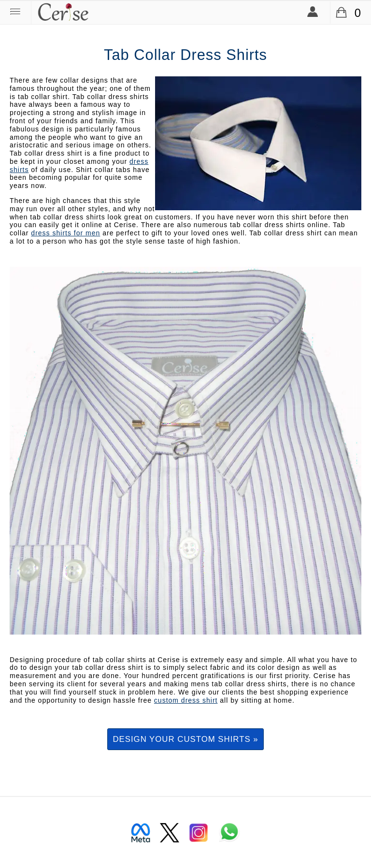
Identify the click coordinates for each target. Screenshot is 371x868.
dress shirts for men (65, 233)
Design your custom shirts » (185, 739)
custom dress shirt (186, 700)
